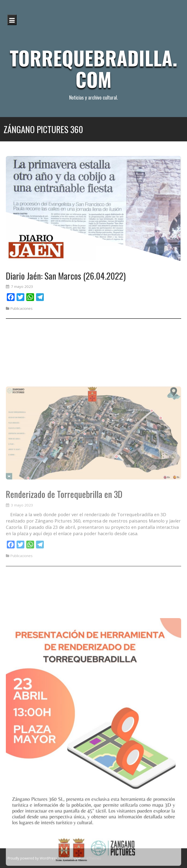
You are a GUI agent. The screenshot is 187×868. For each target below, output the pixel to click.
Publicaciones (21, 308)
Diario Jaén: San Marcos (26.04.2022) (66, 276)
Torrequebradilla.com (93, 68)
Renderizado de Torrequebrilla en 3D (64, 541)
